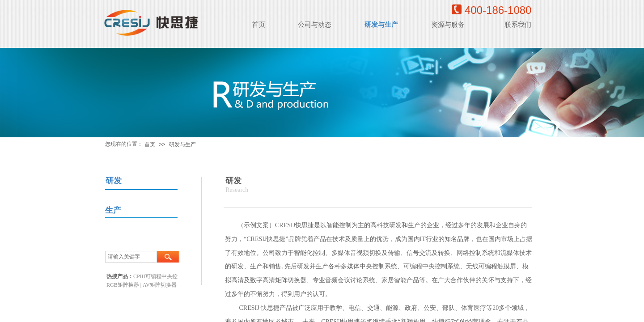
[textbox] (131, 257)
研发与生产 (182, 144)
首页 (150, 144)
